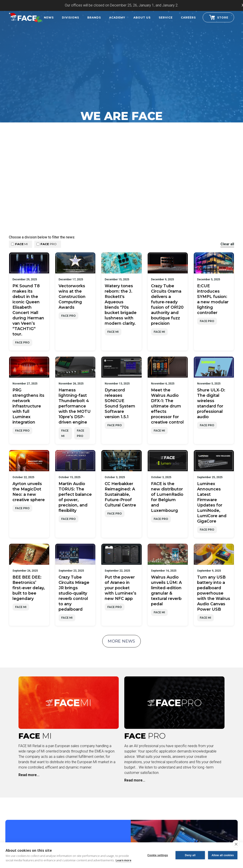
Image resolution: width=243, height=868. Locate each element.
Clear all (227, 244)
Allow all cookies (223, 855)
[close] (236, 844)
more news (121, 641)
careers (188, 18)
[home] (26, 17)
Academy (117, 18)
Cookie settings (158, 855)
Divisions (70, 18)
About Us (142, 18)
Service (166, 18)
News (49, 18)
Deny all (190, 855)
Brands (94, 18)
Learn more (124, 860)
